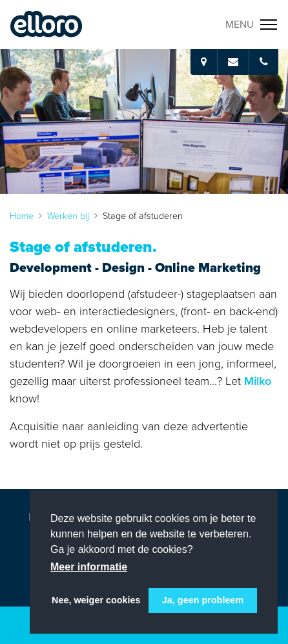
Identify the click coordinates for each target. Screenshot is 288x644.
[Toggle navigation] (252, 25)
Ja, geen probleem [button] (203, 600)
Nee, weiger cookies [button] (96, 600)
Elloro (46, 25)
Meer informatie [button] (89, 567)
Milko (258, 381)
